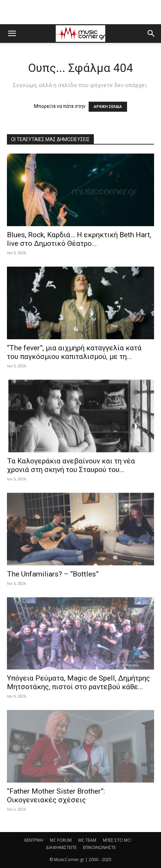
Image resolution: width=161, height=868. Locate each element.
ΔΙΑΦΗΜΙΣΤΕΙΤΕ (61, 847)
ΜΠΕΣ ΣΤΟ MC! (117, 840)
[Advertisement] (81, 12)
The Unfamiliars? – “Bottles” (53, 574)
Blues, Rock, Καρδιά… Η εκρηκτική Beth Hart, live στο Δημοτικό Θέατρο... (79, 239)
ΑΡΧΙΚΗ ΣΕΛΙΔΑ (108, 107)
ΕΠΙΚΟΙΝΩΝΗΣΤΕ (99, 847)
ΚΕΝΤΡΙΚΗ (34, 840)
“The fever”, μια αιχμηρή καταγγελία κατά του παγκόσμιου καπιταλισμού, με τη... (74, 352)
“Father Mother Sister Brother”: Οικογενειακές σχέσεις (56, 796)
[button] (12, 34)
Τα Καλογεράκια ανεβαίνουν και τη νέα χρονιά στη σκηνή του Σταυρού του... (71, 465)
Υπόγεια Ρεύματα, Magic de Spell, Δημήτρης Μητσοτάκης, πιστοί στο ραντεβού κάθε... (78, 682)
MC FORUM (61, 840)
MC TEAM (87, 840)
